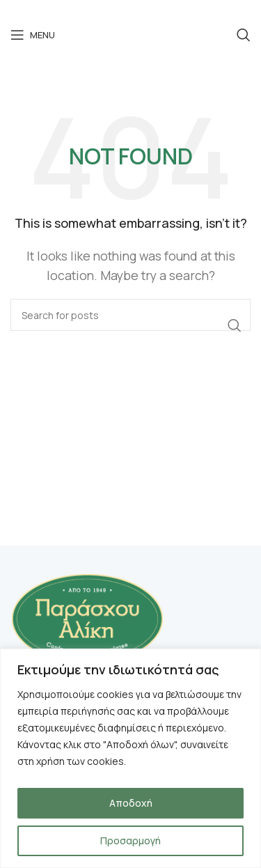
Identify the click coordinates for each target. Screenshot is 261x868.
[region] (130, 758)
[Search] (244, 35)
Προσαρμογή (130, 840)
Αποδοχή (131, 803)
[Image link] (87, 617)
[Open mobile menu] (33, 35)
